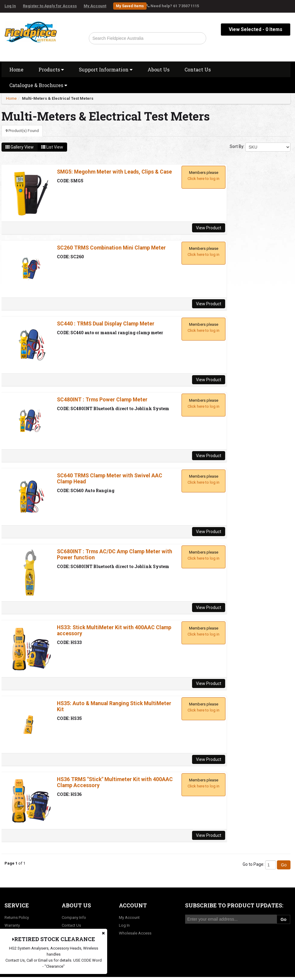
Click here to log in (203, 179)
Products (51, 69)
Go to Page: (253, 864)
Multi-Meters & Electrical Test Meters (58, 98)
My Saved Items (130, 6)
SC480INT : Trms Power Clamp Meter (102, 400)
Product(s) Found (22, 131)
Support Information (106, 69)
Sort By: (237, 146)
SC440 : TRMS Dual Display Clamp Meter (106, 324)
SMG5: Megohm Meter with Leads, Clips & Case (114, 172)
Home (16, 69)
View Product (209, 228)
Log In (10, 6)
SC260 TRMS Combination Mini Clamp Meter (111, 248)
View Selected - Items (256, 29)
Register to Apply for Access (50, 6)
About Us (158, 69)
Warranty (12, 925)
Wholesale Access (135, 933)
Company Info (74, 917)
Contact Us (198, 69)
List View (52, 147)
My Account (95, 6)
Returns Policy (17, 917)
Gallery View (20, 147)
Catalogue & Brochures (38, 85)
